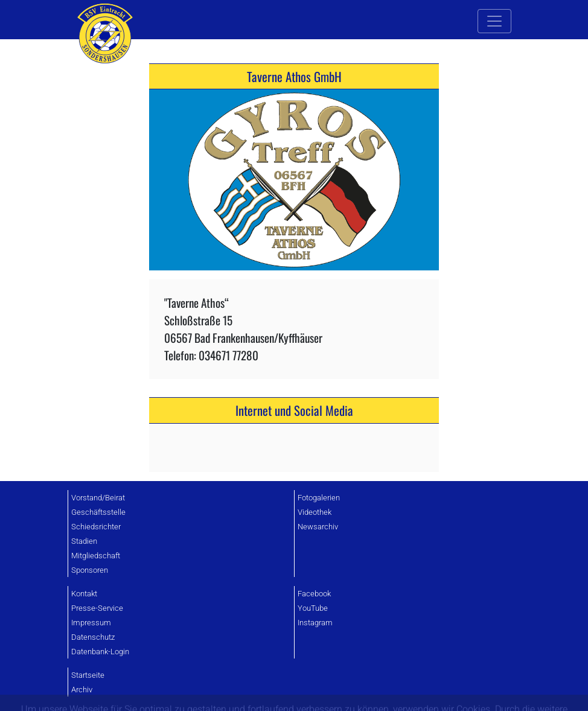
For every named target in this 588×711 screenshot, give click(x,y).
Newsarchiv (318, 527)
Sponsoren (90, 570)
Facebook (314, 594)
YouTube (313, 608)
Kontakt (84, 594)
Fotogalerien (319, 498)
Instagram (315, 623)
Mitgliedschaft (96, 556)
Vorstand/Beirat (98, 498)
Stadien (84, 541)
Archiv (82, 690)
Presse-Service (97, 608)
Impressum (91, 623)
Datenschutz (93, 637)
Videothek (315, 512)
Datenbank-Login (100, 652)
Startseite (88, 675)
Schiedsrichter (96, 527)
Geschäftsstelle (98, 512)
